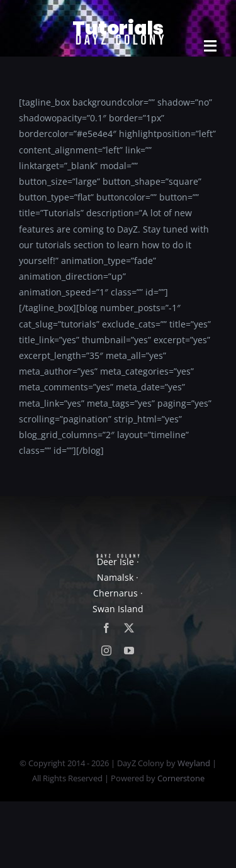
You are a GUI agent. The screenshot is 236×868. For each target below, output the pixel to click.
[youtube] (129, 651)
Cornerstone (181, 778)
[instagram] (106, 651)
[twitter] (129, 628)
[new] (118, 17)
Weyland (194, 763)
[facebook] (106, 628)
